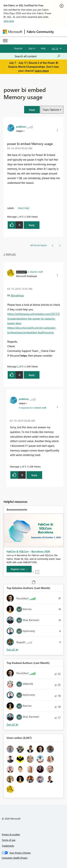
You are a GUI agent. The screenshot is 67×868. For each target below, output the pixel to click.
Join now (9, 21)
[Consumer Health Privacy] (34, 858)
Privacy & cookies (11, 834)
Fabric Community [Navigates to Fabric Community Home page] (40, 32)
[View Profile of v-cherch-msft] (35, 272)
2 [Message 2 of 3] (18, 366)
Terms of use (9, 840)
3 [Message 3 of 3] (21, 466)
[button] (32, 110)
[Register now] (19, 569)
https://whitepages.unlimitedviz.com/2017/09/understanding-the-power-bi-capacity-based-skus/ (33, 318)
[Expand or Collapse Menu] (5, 41)
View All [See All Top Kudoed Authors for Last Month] (13, 725)
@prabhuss (17, 295)
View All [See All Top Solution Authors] (13, 650)
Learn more (42, 71)
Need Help (23, 208)
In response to (32, 408)
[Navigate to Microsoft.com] (13, 32)
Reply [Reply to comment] (32, 375)
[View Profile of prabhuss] (21, 126)
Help (43, 48)
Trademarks (8, 846)
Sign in (32, 48)
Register (18, 48)
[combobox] (38, 56)
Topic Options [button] (51, 110)
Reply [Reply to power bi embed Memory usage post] (32, 225)
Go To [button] (55, 48)
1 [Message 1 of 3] (18, 217)
